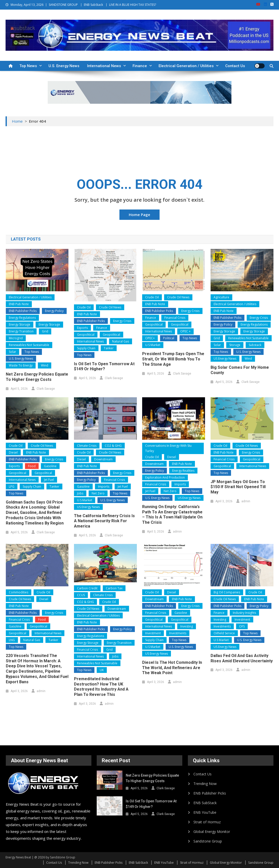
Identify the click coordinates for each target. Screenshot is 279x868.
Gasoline (50, 466)
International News (104, 66)
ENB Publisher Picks (23, 311)
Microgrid (16, 338)
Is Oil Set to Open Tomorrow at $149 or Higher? (104, 366)
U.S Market (153, 345)
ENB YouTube (205, 812)
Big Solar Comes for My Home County (240, 370)
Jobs (80, 493)
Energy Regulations (22, 318)
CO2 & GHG (113, 446)
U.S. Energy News (64, 66)
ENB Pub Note (19, 304)
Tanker (109, 348)
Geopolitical (86, 335)
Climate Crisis (87, 446)
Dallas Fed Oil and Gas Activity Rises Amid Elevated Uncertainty (242, 658)
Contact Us (235, 66)
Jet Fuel (49, 480)
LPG (12, 486)
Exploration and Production (165, 477)
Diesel (13, 452)
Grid (45, 331)
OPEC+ (150, 338)
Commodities (19, 592)
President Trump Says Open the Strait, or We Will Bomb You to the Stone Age (173, 359)
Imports (104, 486)
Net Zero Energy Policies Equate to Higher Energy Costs (37, 377)
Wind (45, 365)
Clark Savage (46, 389)
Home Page (139, 215)
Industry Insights (244, 613)
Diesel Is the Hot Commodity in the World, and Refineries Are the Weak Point (172, 668)
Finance (140, 66)
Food (32, 466)
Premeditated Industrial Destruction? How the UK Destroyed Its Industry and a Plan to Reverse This (101, 687)
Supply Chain (86, 348)
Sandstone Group (208, 841)
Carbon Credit (87, 588)
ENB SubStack (93, 5)
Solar (12, 352)
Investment (153, 633)
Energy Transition (21, 331)
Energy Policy (54, 311)
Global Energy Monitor (212, 832)
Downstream (103, 459)
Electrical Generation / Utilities (186, 66)
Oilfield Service (224, 633)
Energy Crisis (122, 321)
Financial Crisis (175, 318)
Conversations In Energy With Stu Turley (168, 448)
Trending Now (205, 784)
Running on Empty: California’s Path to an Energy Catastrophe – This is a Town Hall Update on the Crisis (172, 515)
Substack (255, 345)
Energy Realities (183, 471)
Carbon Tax (114, 588)
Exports (82, 328)
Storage (235, 345)
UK (102, 670)
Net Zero (98, 493)
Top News (28, 66)
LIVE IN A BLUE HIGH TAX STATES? (133, 5)
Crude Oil (84, 307)
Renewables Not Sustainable (29, 345)
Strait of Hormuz (207, 822)
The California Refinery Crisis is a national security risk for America (104, 521)
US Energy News (225, 359)
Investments (178, 633)
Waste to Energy (21, 365)
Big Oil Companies (227, 592)
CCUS (81, 595)
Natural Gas (121, 341)
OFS (242, 626)
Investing (187, 626)
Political (169, 338)
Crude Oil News (110, 307)
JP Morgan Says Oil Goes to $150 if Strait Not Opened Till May (238, 487)
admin (177, 532)
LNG (12, 640)
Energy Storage (20, 324)
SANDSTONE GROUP (63, 5)
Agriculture (221, 297)
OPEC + (185, 331)
